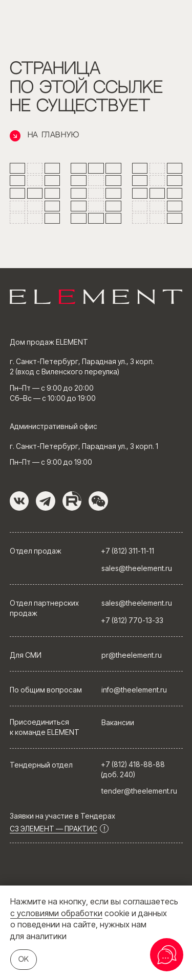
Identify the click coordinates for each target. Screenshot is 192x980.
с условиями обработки (56, 913)
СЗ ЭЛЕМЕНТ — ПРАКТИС (54, 829)
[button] (98, 501)
